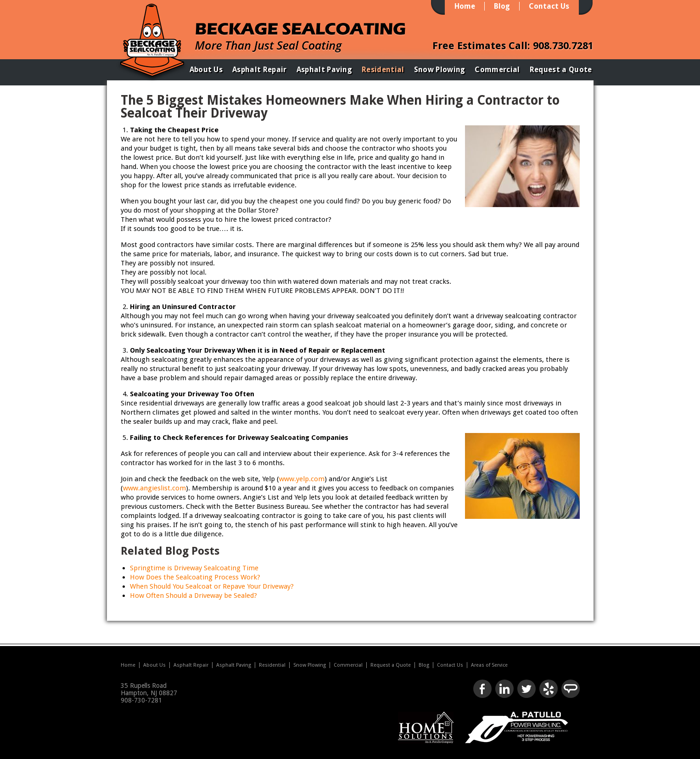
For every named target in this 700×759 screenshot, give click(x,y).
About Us (206, 70)
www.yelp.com (302, 479)
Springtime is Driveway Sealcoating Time (194, 568)
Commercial (497, 70)
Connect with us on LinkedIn (504, 689)
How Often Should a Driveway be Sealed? (193, 596)
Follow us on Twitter (526, 689)
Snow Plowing (440, 70)
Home (465, 6)
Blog (502, 6)
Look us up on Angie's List (571, 689)
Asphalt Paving (324, 70)
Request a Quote (561, 70)
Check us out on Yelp (549, 689)
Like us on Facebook (482, 689)
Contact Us (549, 6)
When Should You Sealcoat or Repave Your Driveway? (212, 586)
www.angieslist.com (154, 488)
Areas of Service (489, 665)
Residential (383, 70)
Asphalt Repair (259, 70)
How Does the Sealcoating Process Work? (195, 577)
